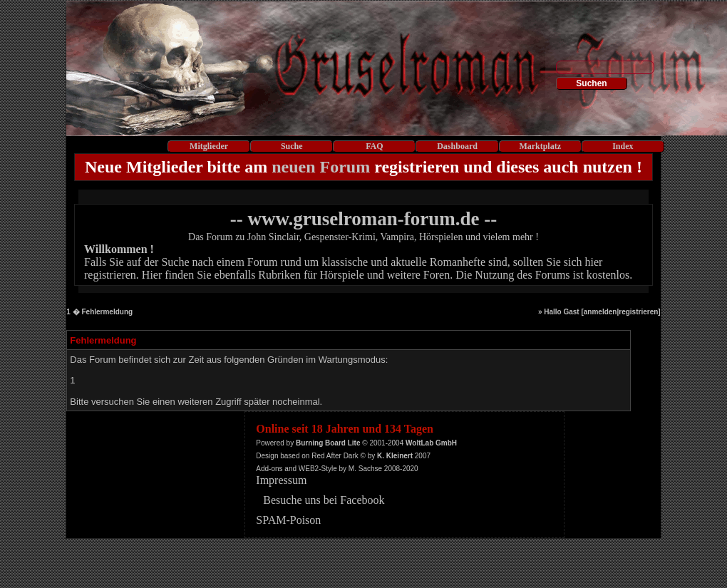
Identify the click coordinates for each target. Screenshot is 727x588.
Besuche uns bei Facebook (324, 500)
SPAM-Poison (288, 520)
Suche (292, 146)
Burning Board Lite (328, 443)
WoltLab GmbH (431, 443)
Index (623, 146)
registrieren (638, 312)
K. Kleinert (395, 456)
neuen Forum (321, 167)
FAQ (374, 146)
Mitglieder (209, 146)
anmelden (600, 312)
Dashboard (457, 146)
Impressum (281, 480)
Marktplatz (540, 146)
